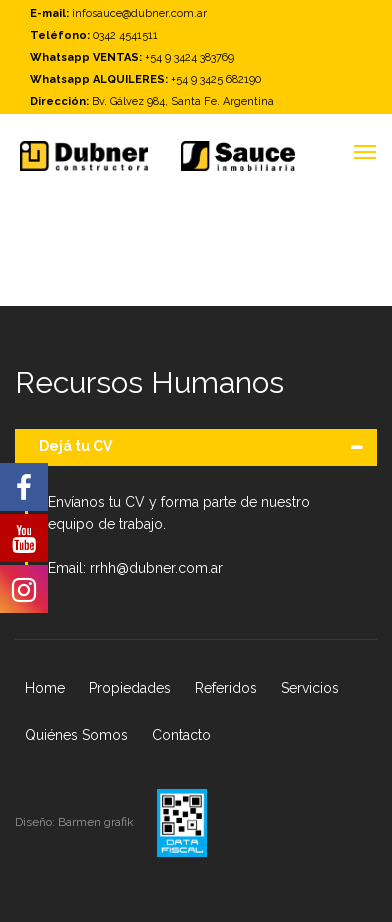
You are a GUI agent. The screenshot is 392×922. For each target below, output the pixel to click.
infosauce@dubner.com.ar (139, 13)
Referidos (226, 688)
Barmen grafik (97, 822)
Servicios (310, 688)
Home (45, 688)
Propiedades (130, 688)
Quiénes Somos (76, 735)
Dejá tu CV (75, 446)
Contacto (181, 735)
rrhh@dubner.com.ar (156, 568)
